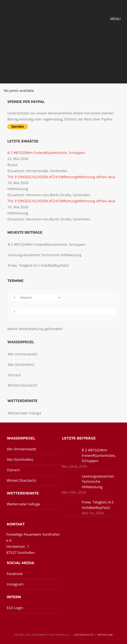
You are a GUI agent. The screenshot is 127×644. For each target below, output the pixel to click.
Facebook (15, 574)
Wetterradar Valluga (24, 413)
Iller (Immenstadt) (22, 354)
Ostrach (14, 375)
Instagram (15, 584)
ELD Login (15, 608)
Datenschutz (84, 635)
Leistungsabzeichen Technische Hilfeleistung (44, 255)
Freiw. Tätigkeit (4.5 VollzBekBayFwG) (38, 265)
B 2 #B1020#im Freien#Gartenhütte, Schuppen (46, 153)
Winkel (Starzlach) (22, 385)
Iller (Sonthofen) (21, 364)
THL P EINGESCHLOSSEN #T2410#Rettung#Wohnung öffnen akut (61, 177)
